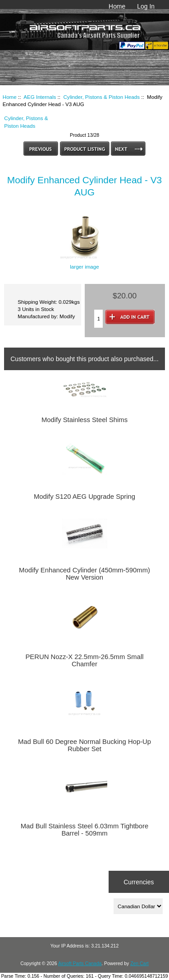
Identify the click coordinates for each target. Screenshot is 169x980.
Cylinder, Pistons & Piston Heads (102, 97)
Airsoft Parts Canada (80, 964)
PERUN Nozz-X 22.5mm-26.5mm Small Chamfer (84, 660)
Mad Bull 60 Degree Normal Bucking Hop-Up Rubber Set (84, 745)
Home (117, 6)
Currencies (139, 882)
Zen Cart (139, 964)
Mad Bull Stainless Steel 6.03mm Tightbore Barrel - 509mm (85, 830)
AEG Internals (40, 97)
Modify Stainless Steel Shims (84, 420)
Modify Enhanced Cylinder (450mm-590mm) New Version (84, 574)
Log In (146, 6)
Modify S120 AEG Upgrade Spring (84, 497)
